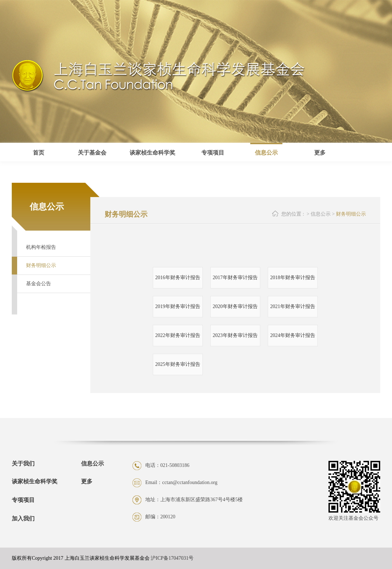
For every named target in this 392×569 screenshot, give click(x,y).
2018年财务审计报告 (293, 278)
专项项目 (23, 500)
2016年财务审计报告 (178, 278)
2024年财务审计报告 (293, 335)
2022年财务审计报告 (178, 335)
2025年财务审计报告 (178, 364)
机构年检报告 (41, 247)
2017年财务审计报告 (235, 278)
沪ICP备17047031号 (172, 558)
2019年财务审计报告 (178, 306)
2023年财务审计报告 (235, 335)
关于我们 (23, 464)
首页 (39, 153)
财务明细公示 (41, 265)
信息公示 (266, 153)
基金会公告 (39, 284)
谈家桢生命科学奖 (35, 481)
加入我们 (23, 518)
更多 (87, 481)
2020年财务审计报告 (235, 306)
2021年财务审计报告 (293, 306)
